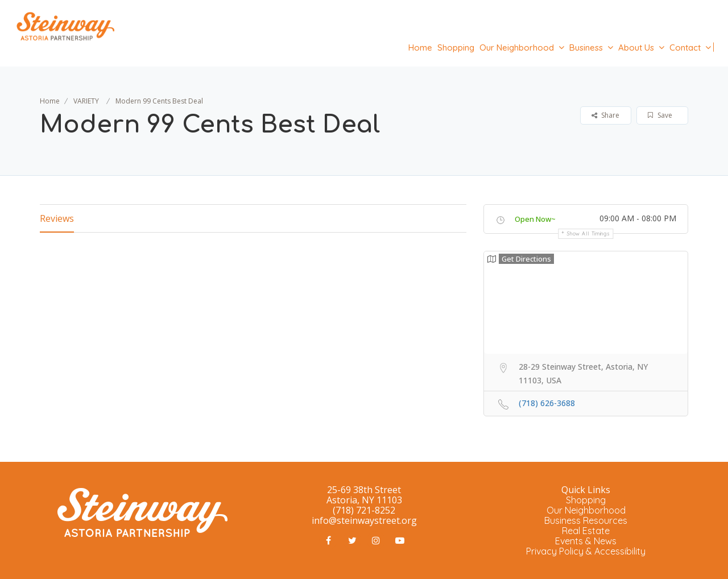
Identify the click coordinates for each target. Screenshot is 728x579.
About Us (636, 47)
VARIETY (86, 101)
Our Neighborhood (517, 47)
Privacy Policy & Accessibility (586, 551)
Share (605, 115)
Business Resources (586, 520)
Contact (685, 47)
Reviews (57, 218)
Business (586, 47)
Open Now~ (535, 219)
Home (420, 47)
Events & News (586, 541)
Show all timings (588, 233)
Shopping (456, 47)
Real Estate (586, 531)
